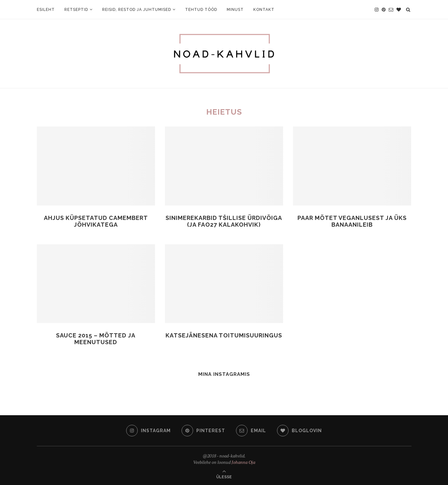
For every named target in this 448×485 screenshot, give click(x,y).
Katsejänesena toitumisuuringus (224, 335)
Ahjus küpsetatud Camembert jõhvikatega (96, 221)
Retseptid (76, 10)
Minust (235, 10)
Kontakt (264, 10)
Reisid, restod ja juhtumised (137, 10)
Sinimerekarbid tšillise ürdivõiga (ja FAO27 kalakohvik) (224, 221)
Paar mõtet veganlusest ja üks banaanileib (352, 221)
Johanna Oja (243, 462)
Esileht (46, 10)
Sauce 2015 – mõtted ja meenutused (96, 339)
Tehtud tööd (201, 10)
